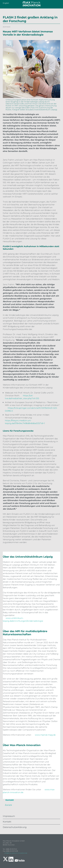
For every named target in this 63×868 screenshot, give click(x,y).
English (6, 3)
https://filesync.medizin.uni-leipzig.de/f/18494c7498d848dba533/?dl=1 (25, 422)
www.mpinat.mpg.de (45, 735)
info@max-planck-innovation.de (16, 853)
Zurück (8, 805)
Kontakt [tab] (9, 800)
